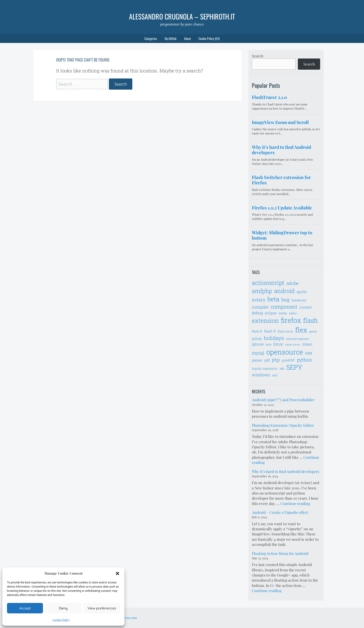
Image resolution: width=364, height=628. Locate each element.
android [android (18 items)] (284, 291)
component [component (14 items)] (284, 307)
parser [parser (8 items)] (257, 360)
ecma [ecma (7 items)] (283, 313)
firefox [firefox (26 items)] (291, 320)
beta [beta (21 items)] (273, 299)
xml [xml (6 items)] (275, 375)
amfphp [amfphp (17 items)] (262, 291)
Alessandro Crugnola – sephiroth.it (182, 16)
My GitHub (171, 38)
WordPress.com (125, 618)
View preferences (102, 608)
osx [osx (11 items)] (309, 353)
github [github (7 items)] (257, 339)
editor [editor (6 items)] (293, 313)
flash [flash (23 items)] (310, 320)
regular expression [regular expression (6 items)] (265, 368)
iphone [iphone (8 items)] (258, 344)
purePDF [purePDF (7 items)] (288, 360)
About (187, 38)
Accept (25, 608)
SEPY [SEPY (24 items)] (294, 367)
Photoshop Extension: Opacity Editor (283, 425)
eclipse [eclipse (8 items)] (271, 313)
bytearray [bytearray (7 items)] (299, 300)
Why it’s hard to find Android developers (286, 471)
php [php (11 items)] (276, 360)
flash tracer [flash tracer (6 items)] (285, 331)
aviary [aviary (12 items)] (259, 299)
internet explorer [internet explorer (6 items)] (297, 339)
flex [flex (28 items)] (301, 330)
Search (258, 56)
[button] (117, 573)
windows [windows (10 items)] (261, 375)
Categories (151, 38)
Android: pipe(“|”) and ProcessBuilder (283, 400)
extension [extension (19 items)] (265, 321)
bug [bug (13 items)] (285, 299)
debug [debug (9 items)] (257, 313)
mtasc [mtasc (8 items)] (307, 344)
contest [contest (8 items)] (306, 307)
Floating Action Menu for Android (280, 553)
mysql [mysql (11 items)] (258, 353)
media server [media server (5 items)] (293, 345)
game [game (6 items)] (313, 331)
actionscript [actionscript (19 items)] (268, 283)
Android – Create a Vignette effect (280, 512)
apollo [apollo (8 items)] (302, 292)
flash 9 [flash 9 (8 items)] (270, 331)
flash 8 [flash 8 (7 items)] (257, 331)
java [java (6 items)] (269, 344)
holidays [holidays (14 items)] (274, 338)
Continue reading (295, 503)
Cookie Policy (61, 620)
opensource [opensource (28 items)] (285, 352)
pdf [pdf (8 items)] (267, 360)
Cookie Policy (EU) (209, 38)
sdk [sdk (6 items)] (282, 368)
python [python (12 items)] (304, 360)
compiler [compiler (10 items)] (260, 307)
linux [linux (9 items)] (278, 344)
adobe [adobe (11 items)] (292, 283)
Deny (63, 608)
